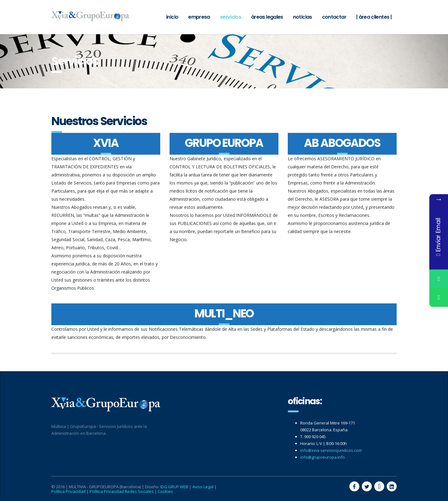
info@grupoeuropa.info (323, 457)
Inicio (172, 17)
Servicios (231, 17)
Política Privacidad (68, 491)
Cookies (165, 491)
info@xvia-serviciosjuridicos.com (331, 450)
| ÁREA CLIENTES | (374, 17)
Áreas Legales (267, 17)
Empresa (199, 17)
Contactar (334, 17)
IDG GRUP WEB (174, 487)
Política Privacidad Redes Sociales (122, 491)
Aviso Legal (203, 487)
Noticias (303, 17)
